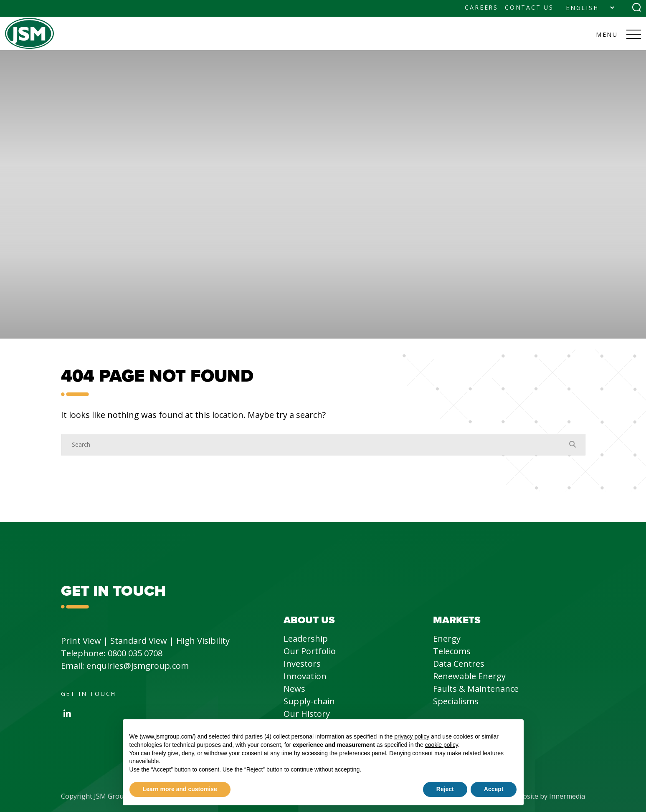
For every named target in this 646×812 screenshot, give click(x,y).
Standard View (139, 641)
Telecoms (452, 651)
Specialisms (456, 701)
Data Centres (459, 664)
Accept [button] (494, 789)
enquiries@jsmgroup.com (138, 666)
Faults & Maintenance (476, 689)
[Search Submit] (637, 7)
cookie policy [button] (442, 745)
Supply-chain (309, 701)
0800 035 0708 (135, 653)
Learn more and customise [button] (180, 789)
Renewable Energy (469, 676)
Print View (81, 641)
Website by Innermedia (549, 796)
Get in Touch (89, 694)
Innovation (305, 676)
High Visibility (203, 641)
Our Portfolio (310, 651)
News (294, 689)
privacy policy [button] (412, 736)
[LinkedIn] (67, 714)
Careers (481, 7)
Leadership (306, 639)
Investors (302, 664)
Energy (447, 639)
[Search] (315, 445)
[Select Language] (590, 8)
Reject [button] (445, 789)
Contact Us (529, 7)
